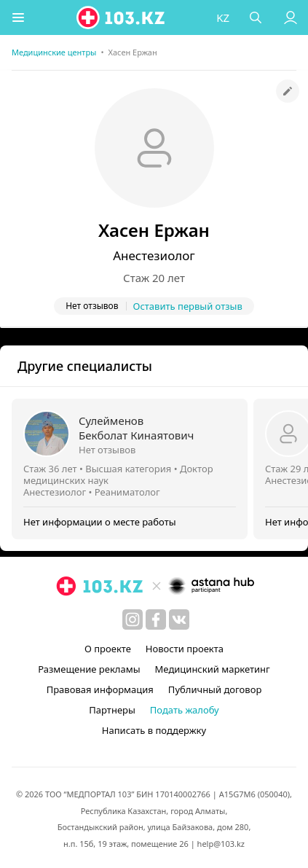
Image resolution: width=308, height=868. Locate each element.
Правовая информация (100, 689)
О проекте (108, 649)
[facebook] (156, 619)
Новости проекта (185, 649)
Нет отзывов (107, 450)
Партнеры (112, 710)
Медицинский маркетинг (213, 669)
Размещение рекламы (89, 669)
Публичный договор (215, 689)
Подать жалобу (185, 710)
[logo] (122, 17)
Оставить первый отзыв (188, 306)
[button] (18, 17)
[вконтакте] (179, 619)
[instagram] (133, 619)
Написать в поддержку (154, 730)
